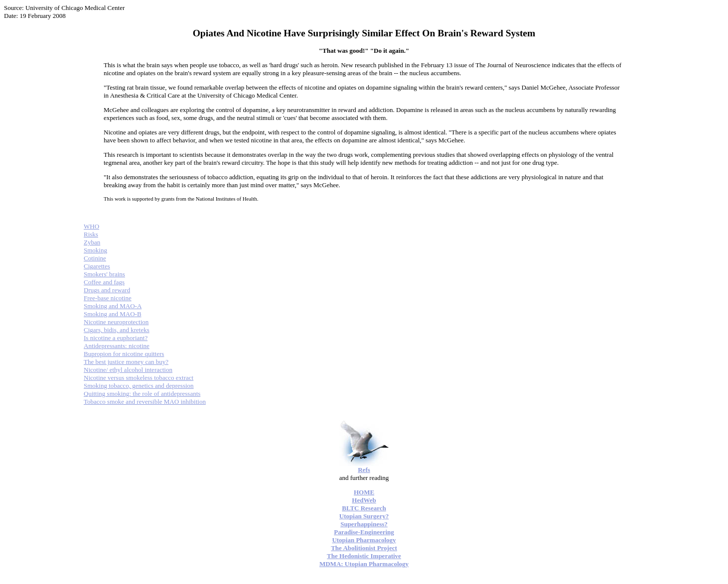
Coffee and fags (104, 282)
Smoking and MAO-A (113, 306)
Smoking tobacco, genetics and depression (139, 386)
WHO (91, 226)
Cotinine (95, 258)
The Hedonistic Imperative (364, 556)
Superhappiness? (364, 524)
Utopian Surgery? (364, 516)
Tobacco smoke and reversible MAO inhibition (145, 402)
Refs (364, 470)
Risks (91, 234)
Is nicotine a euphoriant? (116, 338)
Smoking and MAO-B (113, 314)
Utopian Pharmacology (364, 540)
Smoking (95, 250)
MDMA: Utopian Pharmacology (364, 564)
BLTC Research (364, 508)
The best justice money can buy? (126, 362)
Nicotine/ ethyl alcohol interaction (128, 370)
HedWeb (364, 500)
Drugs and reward (107, 290)
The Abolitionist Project (364, 548)
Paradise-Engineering (364, 532)
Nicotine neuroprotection (116, 322)
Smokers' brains (104, 274)
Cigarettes (97, 266)
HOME (364, 492)
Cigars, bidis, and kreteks (117, 330)
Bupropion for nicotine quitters (124, 354)
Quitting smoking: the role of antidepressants (142, 394)
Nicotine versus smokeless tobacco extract (139, 378)
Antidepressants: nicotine (117, 346)
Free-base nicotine (108, 298)
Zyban (92, 242)
